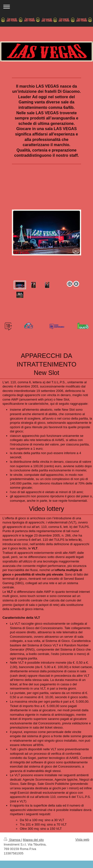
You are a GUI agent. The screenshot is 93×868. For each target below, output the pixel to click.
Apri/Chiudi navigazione (46, 7)
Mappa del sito (33, 840)
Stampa (12, 840)
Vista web (82, 839)
